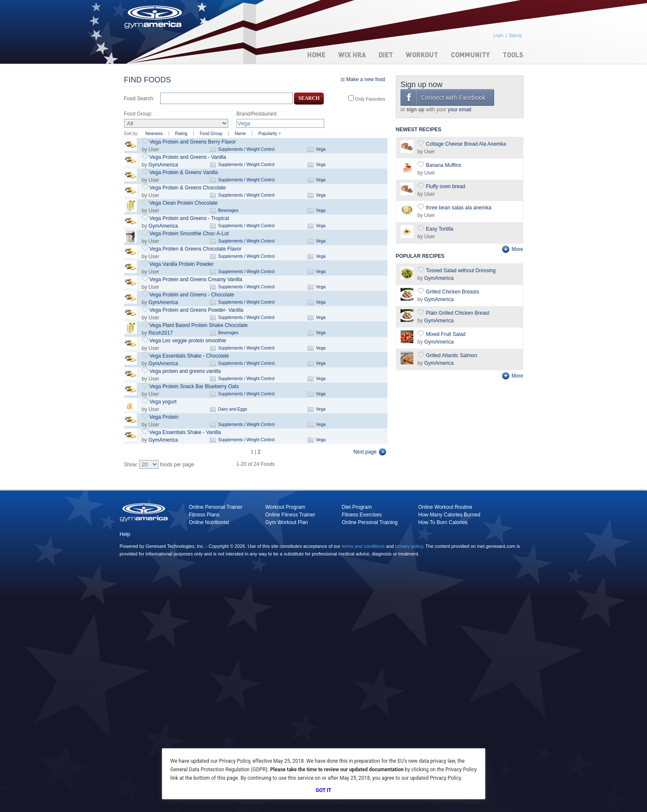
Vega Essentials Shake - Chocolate (189, 356)
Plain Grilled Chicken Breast (458, 313)
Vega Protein (164, 417)
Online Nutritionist (209, 522)
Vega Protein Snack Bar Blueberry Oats (194, 386)
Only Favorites (370, 99)
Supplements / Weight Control (247, 149)
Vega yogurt (163, 402)
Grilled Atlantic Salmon (452, 355)
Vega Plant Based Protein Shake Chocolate (199, 325)
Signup (516, 35)
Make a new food (366, 79)
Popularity (268, 134)
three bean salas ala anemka (459, 208)
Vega (321, 149)
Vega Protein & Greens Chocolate (188, 188)
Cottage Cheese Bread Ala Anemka (466, 144)
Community (470, 55)
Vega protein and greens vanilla (185, 371)
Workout (422, 55)
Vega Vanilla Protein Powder (182, 264)
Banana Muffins (444, 165)
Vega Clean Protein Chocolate (184, 203)
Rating (181, 134)
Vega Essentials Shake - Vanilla (185, 432)
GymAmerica (163, 165)
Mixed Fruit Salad (446, 334)
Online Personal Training (370, 522)
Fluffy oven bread (446, 186)
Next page (365, 452)
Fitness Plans (204, 515)
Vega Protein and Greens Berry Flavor (193, 142)
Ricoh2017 (161, 333)
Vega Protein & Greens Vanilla (184, 172)
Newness (154, 134)
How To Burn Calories (443, 522)
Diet (386, 55)
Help (125, 534)
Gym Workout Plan (287, 522)
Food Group (211, 134)
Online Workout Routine (445, 507)
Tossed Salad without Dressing (461, 271)
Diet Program (357, 507)
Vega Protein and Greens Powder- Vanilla (196, 310)
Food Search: (139, 99)
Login (498, 35)
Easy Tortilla (440, 229)
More (517, 249)
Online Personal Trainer (216, 507)
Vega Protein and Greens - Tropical (189, 218)
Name (240, 134)
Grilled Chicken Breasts (453, 292)
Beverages (229, 210)
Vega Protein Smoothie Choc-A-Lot (189, 234)
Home (316, 55)
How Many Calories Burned (449, 515)
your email (459, 110)
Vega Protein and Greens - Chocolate (192, 295)
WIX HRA (352, 55)
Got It (323, 790)
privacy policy (409, 546)
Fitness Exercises (362, 515)
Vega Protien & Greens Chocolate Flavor (196, 249)
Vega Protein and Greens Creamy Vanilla (196, 279)
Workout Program (285, 507)
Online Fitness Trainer (290, 515)
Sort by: (131, 134)
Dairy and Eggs (233, 409)
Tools (513, 55)
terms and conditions (363, 546)
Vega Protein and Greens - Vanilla (188, 157)
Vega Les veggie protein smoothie (188, 341)
